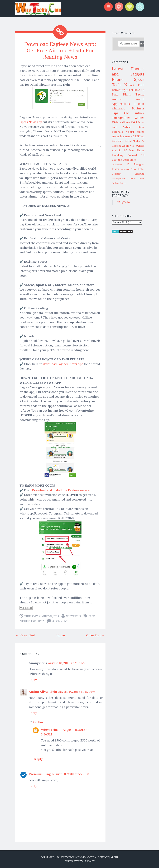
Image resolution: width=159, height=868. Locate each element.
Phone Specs (128, 79)
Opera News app (31, 122)
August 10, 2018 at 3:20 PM (77, 691)
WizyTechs (74, 616)
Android (118, 99)
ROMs (141, 169)
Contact (103, 857)
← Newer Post (26, 635)
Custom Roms (136, 178)
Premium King (40, 774)
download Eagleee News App (63, 364)
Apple (126, 146)
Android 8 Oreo (119, 183)
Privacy (90, 861)
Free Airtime (122, 127)
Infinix (141, 127)
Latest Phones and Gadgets (128, 71)
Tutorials (117, 132)
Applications (121, 104)
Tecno (140, 94)
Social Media (132, 141)
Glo (127, 113)
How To (139, 90)
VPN (133, 146)
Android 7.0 (136, 155)
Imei (132, 150)
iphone (140, 122)
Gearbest (117, 174)
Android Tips (129, 169)
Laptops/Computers (124, 160)
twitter (140, 146)
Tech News (123, 85)
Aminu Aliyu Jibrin (43, 691)
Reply (33, 679)
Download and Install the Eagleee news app (62, 490)
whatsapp (119, 108)
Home (61, 635)
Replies (38, 722)
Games (140, 118)
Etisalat (139, 104)
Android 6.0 (119, 150)
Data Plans (121, 94)
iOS (133, 122)
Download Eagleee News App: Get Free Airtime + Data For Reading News (60, 50)
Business (125, 136)
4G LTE (135, 136)
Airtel (140, 99)
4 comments (61, 621)
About (114, 857)
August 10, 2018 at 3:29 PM (71, 774)
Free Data (38, 621)
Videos (117, 122)
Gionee (126, 122)
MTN (129, 90)
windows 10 (121, 164)
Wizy (80, 861)
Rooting (117, 146)
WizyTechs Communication (79, 857)
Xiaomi (130, 132)
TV (143, 141)
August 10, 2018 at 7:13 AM (67, 663)
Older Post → (95, 635)
